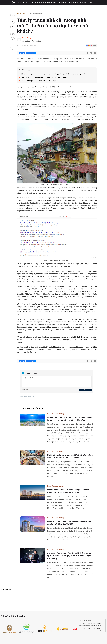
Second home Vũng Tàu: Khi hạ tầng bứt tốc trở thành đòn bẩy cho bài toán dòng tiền (68, 491)
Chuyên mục (28, 3)
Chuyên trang (39, 3)
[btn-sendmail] (95, 53)
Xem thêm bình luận (27, 397)
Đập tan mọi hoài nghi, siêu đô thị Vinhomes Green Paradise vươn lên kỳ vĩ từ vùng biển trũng (70, 419)
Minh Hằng (26, 38)
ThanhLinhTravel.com (86, 620)
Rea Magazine (59, 3)
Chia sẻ (22, 53)
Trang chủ (19, 3)
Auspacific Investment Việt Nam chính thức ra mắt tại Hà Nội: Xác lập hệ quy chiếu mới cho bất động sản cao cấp (70, 556)
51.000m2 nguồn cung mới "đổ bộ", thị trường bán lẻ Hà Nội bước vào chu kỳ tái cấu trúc (70, 456)
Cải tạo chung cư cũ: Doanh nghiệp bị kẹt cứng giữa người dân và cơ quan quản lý (53, 74)
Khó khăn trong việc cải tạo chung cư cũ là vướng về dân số (44, 77)
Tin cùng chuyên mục (32, 408)
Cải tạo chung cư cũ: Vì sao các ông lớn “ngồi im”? (41, 81)
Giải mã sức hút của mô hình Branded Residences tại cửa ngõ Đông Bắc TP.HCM (69, 523)
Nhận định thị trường (36, 14)
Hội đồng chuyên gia (72, 3)
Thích (30, 53)
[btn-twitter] (91, 53)
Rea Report (49, 3)
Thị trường (21, 14)
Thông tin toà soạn (86, 3)
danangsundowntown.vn (86, 625)
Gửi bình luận (85, 390)
